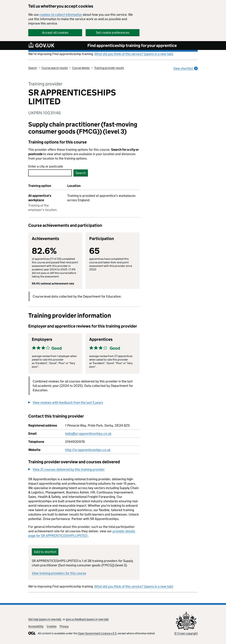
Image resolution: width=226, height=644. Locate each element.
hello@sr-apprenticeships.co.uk (88, 434)
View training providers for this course (59, 573)
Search (33, 68)
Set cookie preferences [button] (113, 33)
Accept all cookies (55, 33)
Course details (81, 68)
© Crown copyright (186, 633)
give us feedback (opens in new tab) (87, 619)
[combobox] (50, 173)
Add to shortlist (45, 552)
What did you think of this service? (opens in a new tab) (134, 54)
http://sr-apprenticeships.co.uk (88, 450)
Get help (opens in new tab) (45, 619)
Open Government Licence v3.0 (97, 633)
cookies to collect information (61, 15)
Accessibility (36, 626)
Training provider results (109, 68)
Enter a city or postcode (46, 166)
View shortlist (185, 68)
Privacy (64, 626)
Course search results (55, 68)
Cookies (52, 626)
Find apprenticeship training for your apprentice (132, 45)
